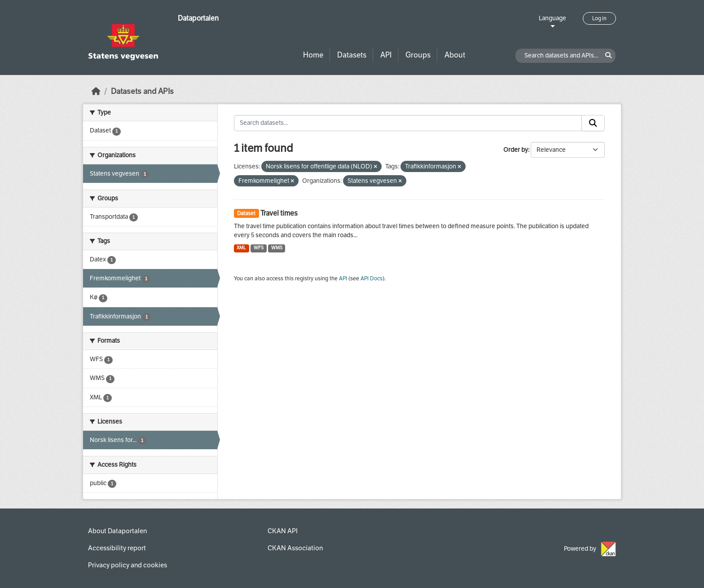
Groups (418, 55)
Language (552, 18)
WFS (259, 248)
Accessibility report (117, 548)
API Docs (372, 279)
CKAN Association (295, 548)
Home (313, 55)
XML (241, 248)
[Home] (96, 91)
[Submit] (593, 123)
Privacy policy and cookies (128, 565)
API (386, 55)
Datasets (352, 55)
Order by (516, 150)
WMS (277, 248)
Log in (599, 18)
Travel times (279, 213)
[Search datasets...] (408, 123)
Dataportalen (198, 18)
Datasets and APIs (142, 91)
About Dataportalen (117, 531)
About (455, 55)
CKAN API (283, 531)
